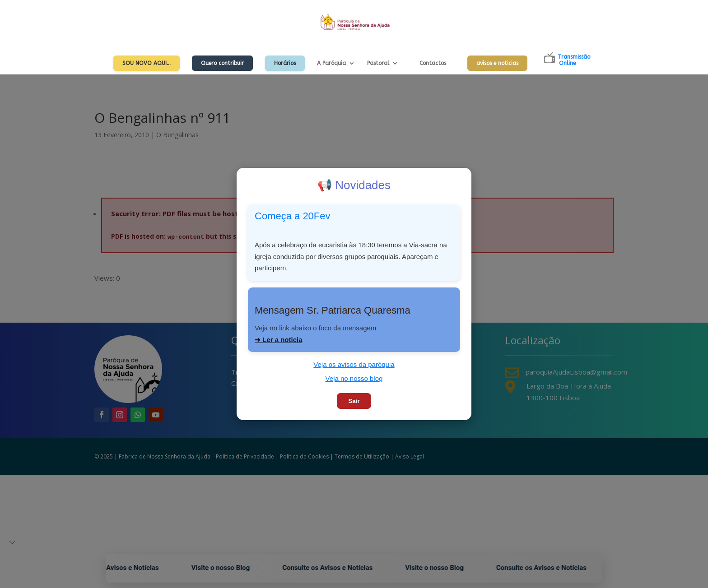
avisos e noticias (497, 63)
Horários (285, 63)
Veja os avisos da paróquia (354, 364)
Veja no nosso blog (354, 378)
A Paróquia (331, 63)
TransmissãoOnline (574, 60)
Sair (354, 401)
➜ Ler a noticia (279, 340)
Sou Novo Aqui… (147, 63)
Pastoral (378, 63)
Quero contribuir (222, 63)
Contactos (433, 63)
